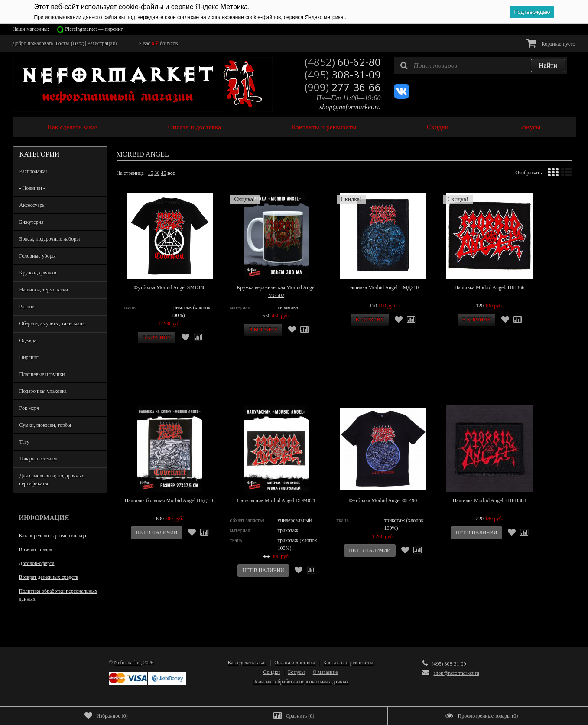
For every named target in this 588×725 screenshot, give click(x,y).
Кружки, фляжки (38, 273)
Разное (27, 307)
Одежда (28, 340)
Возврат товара (36, 549)
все (171, 173)
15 (150, 173)
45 (163, 173)
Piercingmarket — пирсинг (94, 29)
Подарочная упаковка (43, 391)
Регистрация (101, 43)
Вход (78, 43)
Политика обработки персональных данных (58, 595)
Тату (24, 442)
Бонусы (530, 127)
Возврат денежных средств (49, 577)
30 (157, 173)
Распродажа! (33, 171)
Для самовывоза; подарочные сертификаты (52, 480)
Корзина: (551, 43)
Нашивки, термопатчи (44, 290)
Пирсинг (29, 357)
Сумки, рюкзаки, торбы (45, 425)
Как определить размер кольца (53, 536)
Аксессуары (33, 205)
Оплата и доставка (195, 127)
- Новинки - (32, 188)
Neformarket (127, 663)
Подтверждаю (532, 12)
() (106, 716)
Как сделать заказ (73, 127)
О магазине (325, 672)
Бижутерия (32, 222)
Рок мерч (29, 408)
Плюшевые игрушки (42, 374)
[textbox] (481, 65)
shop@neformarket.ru (350, 107)
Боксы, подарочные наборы (50, 239)
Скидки (438, 127)
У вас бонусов (158, 43)
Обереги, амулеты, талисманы (53, 323)
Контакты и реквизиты (324, 127)
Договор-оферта (37, 563)
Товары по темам (38, 459)
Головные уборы (38, 256)
